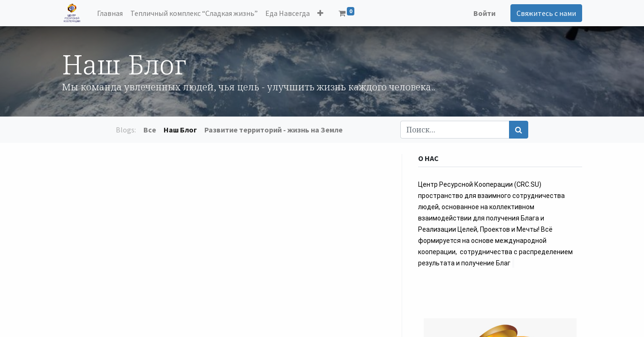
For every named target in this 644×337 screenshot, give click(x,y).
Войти (484, 13)
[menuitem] (110, 13)
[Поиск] (519, 130)
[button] (320, 13)
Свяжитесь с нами (546, 13)
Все (150, 130)
